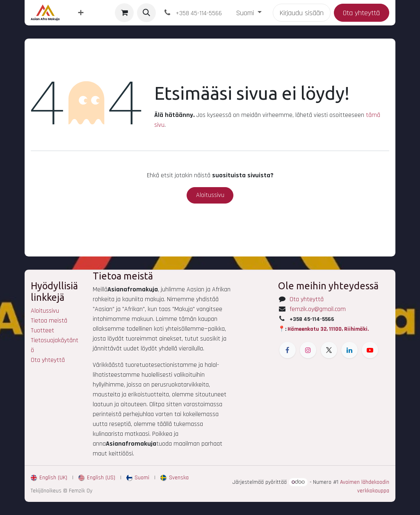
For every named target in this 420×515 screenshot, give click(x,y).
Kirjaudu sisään (302, 13)
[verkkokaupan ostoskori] (124, 13)
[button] (146, 13)
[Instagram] (308, 350)
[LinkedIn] (349, 350)
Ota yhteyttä (361, 13)
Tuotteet (42, 331)
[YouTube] (370, 350)
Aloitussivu (210, 195)
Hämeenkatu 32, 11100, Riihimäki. (328, 329)
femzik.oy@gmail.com (318, 309)
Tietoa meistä (49, 321)
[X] (329, 350)
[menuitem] (81, 13)
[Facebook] (288, 350)
